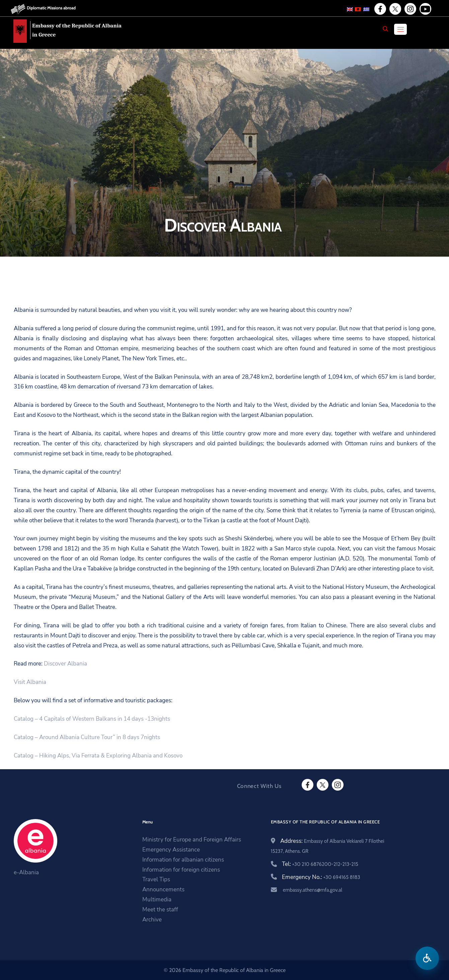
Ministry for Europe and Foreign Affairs (192, 840)
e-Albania (26, 872)
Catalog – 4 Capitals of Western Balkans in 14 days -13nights (92, 719)
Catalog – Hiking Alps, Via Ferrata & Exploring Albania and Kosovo (98, 756)
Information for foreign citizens (181, 870)
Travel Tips (156, 879)
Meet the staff (160, 910)
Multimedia (157, 900)
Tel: (320, 864)
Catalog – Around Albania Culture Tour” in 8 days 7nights (87, 737)
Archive (152, 920)
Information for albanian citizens (183, 860)
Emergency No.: (321, 877)
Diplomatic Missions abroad (51, 8)
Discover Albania (65, 664)
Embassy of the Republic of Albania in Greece (77, 30)
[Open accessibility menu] (427, 958)
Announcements (163, 889)
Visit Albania (30, 682)
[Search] (385, 29)
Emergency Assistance (171, 850)
